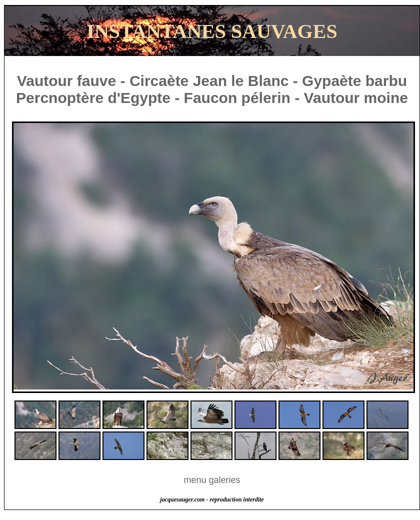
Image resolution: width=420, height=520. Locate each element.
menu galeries (212, 480)
